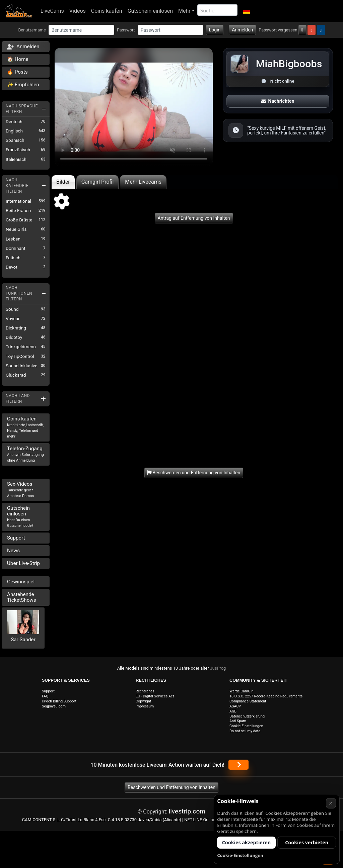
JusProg (218, 668)
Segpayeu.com (54, 706)
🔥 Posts (17, 72)
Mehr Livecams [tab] (143, 182)
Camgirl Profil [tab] (98, 182)
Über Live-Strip (23, 563)
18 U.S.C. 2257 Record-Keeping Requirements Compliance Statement (266, 699)
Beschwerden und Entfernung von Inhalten (171, 787)
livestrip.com (187, 811)
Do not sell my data (245, 731)
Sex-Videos (20, 490)
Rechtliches (145, 691)
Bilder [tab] (63, 182)
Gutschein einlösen (150, 11)
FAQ (45, 696)
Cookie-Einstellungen (246, 726)
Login (215, 30)
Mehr (184, 11)
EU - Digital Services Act (155, 696)
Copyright (143, 701)
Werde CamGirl (242, 691)
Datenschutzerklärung (247, 716)
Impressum (145, 706)
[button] (246, 11)
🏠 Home (18, 59)
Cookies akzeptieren (247, 842)
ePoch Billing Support (59, 701)
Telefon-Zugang (25, 454)
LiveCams (52, 11)
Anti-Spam (238, 721)
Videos (78, 11)
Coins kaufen (107, 11)
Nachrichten (278, 101)
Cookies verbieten (307, 842)
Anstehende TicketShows (22, 597)
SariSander (23, 640)
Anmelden (242, 30)
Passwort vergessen (278, 30)
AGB (233, 711)
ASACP (235, 706)
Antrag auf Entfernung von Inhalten (194, 218)
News (13, 551)
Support (16, 538)
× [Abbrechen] (331, 803)
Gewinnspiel (21, 582)
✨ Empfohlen (23, 85)
